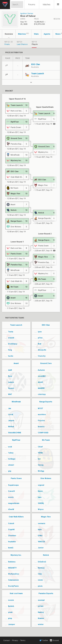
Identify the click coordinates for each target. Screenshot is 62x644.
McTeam (46, 440)
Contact (7, 640)
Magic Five (46, 517)
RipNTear (16, 440)
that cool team (16, 593)
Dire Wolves (46, 478)
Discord (54, 640)
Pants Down (16, 478)
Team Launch (16, 325)
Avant (16, 363)
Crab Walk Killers (16, 517)
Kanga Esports (46, 402)
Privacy (15, 640)
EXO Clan (46, 325)
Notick (46, 555)
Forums (32, 5)
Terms (23, 640)
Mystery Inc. (16, 555)
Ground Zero (46, 363)
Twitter (44, 640)
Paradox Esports (46, 593)
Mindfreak (16, 402)
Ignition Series (27, 14)
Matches (47, 5)
